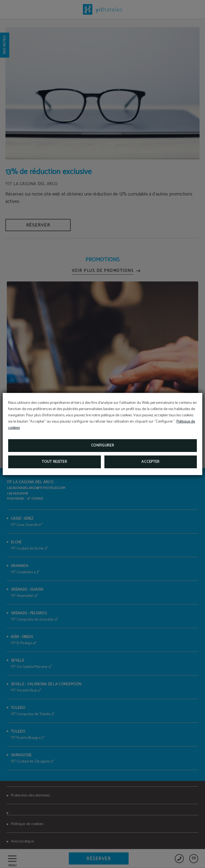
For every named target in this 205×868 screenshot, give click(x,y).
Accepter (150, 462)
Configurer (103, 446)
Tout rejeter (54, 462)
